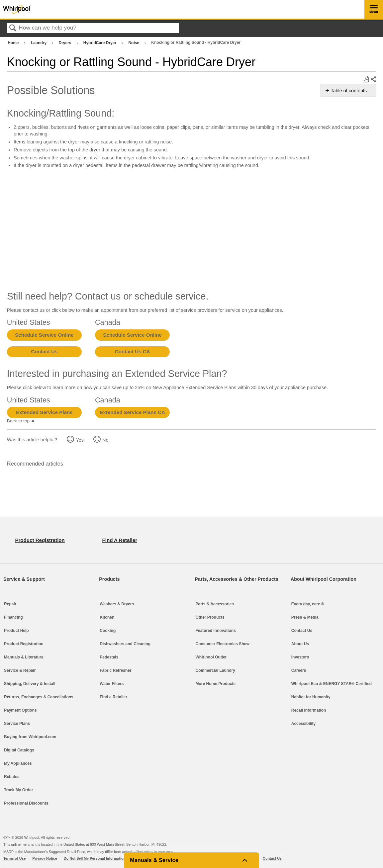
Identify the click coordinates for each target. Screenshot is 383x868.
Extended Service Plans (44, 412)
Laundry (39, 43)
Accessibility (303, 724)
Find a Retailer (113, 697)
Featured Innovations (216, 631)
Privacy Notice (45, 858)
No (105, 440)
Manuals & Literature (24, 657)
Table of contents (349, 91)
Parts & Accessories (215, 604)
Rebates (12, 777)
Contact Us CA (133, 351)
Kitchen (107, 617)
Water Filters (112, 684)
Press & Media (305, 617)
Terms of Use (15, 858)
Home (14, 43)
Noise (134, 43)
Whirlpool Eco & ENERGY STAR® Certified (332, 684)
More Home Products (216, 684)
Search (13, 28)
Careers (299, 670)
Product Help (16, 631)
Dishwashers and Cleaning (125, 644)
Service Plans (17, 724)
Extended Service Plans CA (132, 412)
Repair (10, 604)
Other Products (210, 617)
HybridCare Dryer (100, 43)
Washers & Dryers (117, 604)
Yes (80, 440)
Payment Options (20, 710)
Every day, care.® (308, 604)
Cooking (108, 631)
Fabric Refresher (115, 670)
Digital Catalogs (19, 750)
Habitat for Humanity (311, 697)
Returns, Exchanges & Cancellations (39, 697)
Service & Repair (20, 670)
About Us (300, 644)
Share (373, 80)
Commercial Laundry (215, 670)
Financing (13, 617)
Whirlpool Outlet (211, 657)
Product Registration (24, 644)
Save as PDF (366, 79)
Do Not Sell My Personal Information (95, 858)
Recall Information (309, 710)
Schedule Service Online (44, 335)
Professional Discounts (26, 803)
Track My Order (18, 790)
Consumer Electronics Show (223, 644)
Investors (300, 657)
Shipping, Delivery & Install (30, 684)
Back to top (18, 421)
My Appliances (18, 763)
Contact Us (45, 351)
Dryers (65, 43)
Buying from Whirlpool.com (30, 737)
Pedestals (109, 657)
